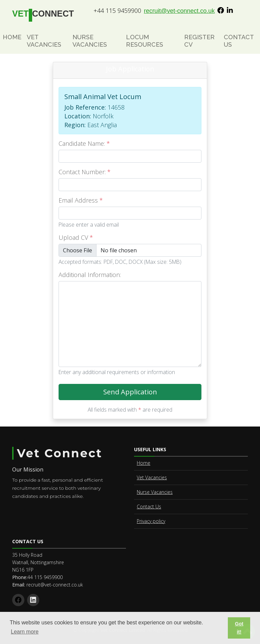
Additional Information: (90, 275)
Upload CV (76, 237)
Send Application (153, 394)
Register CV (199, 41)
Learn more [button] (25, 632)
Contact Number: (85, 172)
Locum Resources (145, 41)
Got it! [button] (239, 628)
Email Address (81, 200)
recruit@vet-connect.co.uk (179, 11)
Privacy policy (151, 521)
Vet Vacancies (44, 41)
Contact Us (239, 41)
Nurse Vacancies (90, 41)
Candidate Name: (84, 143)
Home (12, 37)
